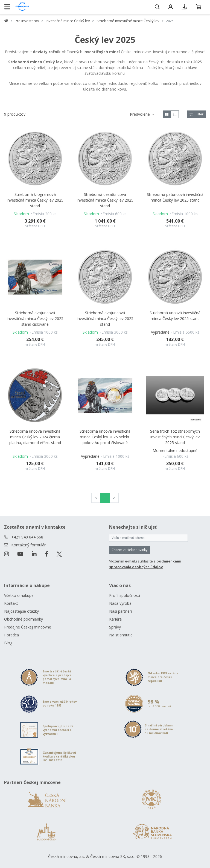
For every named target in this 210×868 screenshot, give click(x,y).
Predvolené (140, 114)
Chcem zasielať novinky (129, 550)
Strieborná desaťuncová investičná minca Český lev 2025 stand (105, 200)
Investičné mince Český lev (68, 21)
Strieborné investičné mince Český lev (128, 21)
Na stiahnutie (121, 635)
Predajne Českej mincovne (28, 627)
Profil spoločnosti (125, 595)
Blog (8, 643)
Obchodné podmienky (24, 619)
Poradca (11, 635)
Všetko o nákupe (19, 595)
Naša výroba (120, 603)
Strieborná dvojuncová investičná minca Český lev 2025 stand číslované (35, 318)
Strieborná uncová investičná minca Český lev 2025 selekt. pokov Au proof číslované (105, 437)
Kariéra (115, 619)
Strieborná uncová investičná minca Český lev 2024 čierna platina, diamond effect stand (35, 437)
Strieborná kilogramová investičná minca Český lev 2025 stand (35, 200)
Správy (115, 627)
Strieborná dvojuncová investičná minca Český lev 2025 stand (105, 318)
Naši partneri (120, 611)
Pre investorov (27, 21)
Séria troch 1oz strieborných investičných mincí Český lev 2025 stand (175, 437)
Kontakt (11, 603)
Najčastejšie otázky (21, 611)
